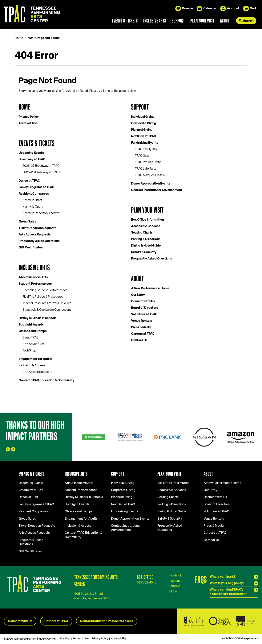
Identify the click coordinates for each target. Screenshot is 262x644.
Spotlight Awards (31, 325)
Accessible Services (146, 226)
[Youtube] (175, 586)
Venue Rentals (141, 321)
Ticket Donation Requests (37, 228)
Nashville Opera (33, 207)
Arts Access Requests (35, 235)
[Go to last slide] (8, 449)
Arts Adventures (34, 344)
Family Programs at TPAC (36, 187)
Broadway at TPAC (32, 160)
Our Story (138, 295)
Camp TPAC (30, 338)
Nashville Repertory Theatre (41, 213)
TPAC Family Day (146, 149)
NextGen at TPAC (144, 136)
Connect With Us (20, 621)
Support (178, 21)
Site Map (65, 639)
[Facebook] (175, 575)
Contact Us (139, 340)
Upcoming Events (31, 153)
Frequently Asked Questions (39, 241)
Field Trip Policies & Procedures (43, 297)
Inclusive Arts (155, 21)
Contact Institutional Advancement (157, 190)
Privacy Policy (29, 117)
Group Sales (27, 222)
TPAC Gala (142, 156)
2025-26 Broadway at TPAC (41, 172)
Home (19, 38)
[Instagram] (176, 581)
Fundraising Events (145, 143)
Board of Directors (145, 308)
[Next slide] (13, 449)
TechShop (29, 351)
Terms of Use (28, 123)
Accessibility (119, 639)
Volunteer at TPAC (144, 314)
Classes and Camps (33, 331)
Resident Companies (34, 194)
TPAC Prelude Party (148, 162)
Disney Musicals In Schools (38, 318)
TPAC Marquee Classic (150, 175)
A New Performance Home (150, 289)
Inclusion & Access (32, 366)
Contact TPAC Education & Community (46, 380)
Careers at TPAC (143, 334)
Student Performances (35, 284)
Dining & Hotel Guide (146, 246)
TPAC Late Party (146, 169)
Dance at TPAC (29, 181)
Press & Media (141, 327)
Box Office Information (147, 220)
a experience (240, 638)
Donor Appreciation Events (151, 184)
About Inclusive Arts (33, 277)
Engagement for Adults (36, 359)
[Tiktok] (173, 592)
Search (248, 21)
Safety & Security (144, 252)
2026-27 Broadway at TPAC (41, 166)
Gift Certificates (31, 248)
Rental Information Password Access (107, 621)
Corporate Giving (144, 123)
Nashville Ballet (32, 200)
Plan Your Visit (202, 21)
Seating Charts (142, 233)
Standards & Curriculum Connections (47, 310)
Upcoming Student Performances (45, 290)
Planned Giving (142, 130)
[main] (131, 221)
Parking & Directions (146, 239)
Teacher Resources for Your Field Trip (47, 303)
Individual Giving (143, 117)
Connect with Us (143, 301)
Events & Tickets (125, 21)
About (225, 21)
